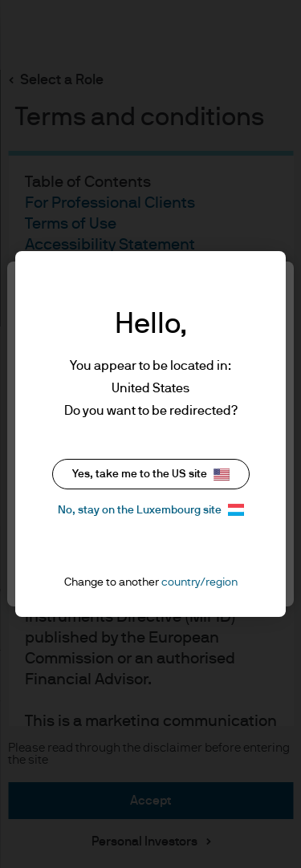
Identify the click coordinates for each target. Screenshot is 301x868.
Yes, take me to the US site (151, 475)
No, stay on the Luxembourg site (151, 510)
